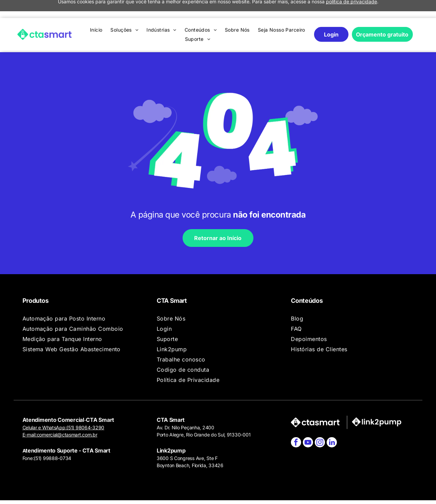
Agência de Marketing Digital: (378, 492)
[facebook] (296, 424)
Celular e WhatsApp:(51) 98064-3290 (63, 408)
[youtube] (308, 424)
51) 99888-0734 (53, 439)
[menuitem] (96, 12)
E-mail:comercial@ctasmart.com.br (60, 415)
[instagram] (320, 424)
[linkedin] (332, 424)
